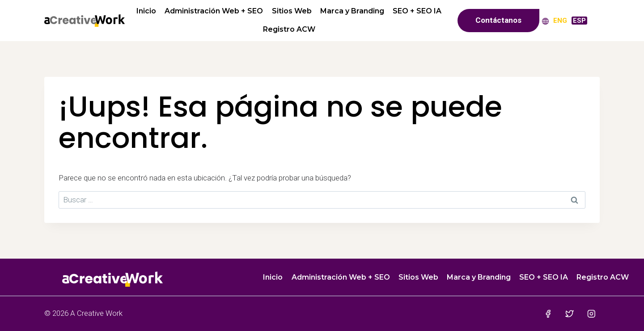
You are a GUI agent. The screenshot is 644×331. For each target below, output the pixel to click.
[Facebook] (548, 313)
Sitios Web (292, 11)
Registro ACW (289, 29)
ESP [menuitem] (579, 21)
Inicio (146, 11)
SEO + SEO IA (417, 11)
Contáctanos (498, 20)
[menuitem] (560, 20)
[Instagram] (591, 313)
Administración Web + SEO (214, 11)
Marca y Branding (352, 11)
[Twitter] (570, 313)
